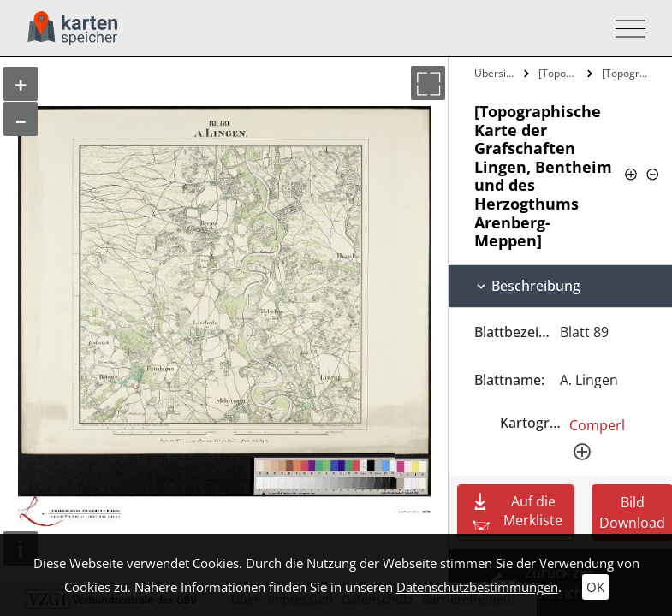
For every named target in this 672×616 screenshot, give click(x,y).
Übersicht (497, 73)
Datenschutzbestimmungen (477, 587)
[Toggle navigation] (625, 29)
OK (595, 587)
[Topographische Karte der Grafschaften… (561, 73)
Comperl (597, 425)
